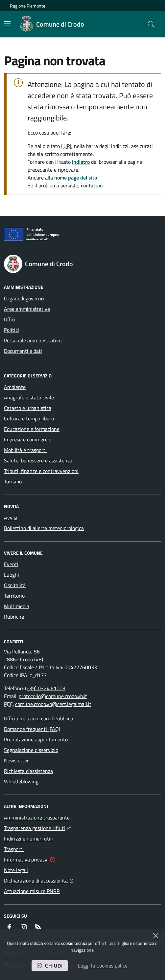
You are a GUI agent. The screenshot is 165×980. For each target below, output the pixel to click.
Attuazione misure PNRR (32, 891)
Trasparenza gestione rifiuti (37, 827)
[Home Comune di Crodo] (52, 24)
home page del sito (76, 178)
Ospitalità (15, 585)
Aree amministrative (27, 309)
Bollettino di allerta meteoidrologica (44, 528)
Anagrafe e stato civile (29, 397)
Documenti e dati (23, 351)
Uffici (10, 319)
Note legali (16, 870)
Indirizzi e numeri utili (28, 839)
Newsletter (16, 760)
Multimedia (17, 606)
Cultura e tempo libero (29, 418)
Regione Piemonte (28, 6)
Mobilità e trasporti (25, 450)
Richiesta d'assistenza (28, 771)
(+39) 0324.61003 (45, 688)
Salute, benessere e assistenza (38, 460)
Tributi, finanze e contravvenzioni (41, 471)
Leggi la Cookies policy (103, 966)
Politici (12, 330)
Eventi (11, 564)
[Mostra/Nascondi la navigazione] (7, 24)
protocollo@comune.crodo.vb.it (53, 696)
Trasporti (14, 849)
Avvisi (11, 518)
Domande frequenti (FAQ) (32, 729)
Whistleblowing (21, 781)
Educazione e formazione (32, 429)
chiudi (50, 966)
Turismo (13, 481)
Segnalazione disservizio (31, 750)
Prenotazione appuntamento (36, 739)
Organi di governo (24, 298)
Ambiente (15, 387)
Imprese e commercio (28, 439)
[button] (151, 24)
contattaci (92, 185)
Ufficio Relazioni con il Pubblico (38, 718)
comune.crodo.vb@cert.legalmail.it (53, 704)
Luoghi (12, 575)
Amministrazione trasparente (37, 818)
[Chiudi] (156, 936)
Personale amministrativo (33, 340)
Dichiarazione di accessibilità (39, 880)
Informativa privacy (26, 860)
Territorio (14, 596)
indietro (81, 162)
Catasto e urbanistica (28, 408)
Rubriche (14, 617)
